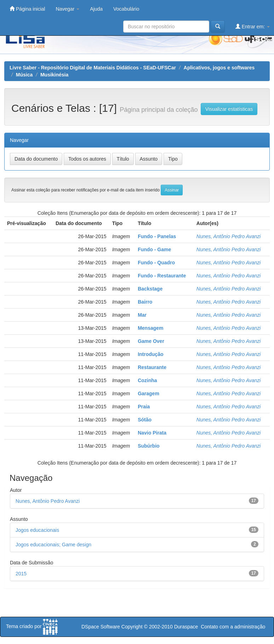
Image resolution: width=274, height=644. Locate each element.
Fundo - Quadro (156, 263)
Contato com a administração (233, 627)
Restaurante (152, 367)
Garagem (149, 393)
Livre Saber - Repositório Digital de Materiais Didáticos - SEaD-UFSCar (93, 68)
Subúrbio (149, 446)
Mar (142, 315)
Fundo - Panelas (157, 236)
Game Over (151, 341)
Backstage (150, 289)
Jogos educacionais (37, 530)
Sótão (145, 420)
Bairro (145, 302)
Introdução (150, 354)
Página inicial (27, 9)
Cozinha (147, 380)
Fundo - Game (154, 249)
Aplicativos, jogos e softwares (219, 68)
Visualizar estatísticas (229, 109)
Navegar (67, 9)
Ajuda (96, 9)
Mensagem (150, 328)
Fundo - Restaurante (162, 276)
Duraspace (186, 627)
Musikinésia (54, 75)
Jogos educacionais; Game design (53, 545)
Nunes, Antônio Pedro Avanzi (229, 236)
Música (24, 75)
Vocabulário (126, 9)
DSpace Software (101, 627)
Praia (144, 407)
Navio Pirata (152, 433)
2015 (21, 574)
